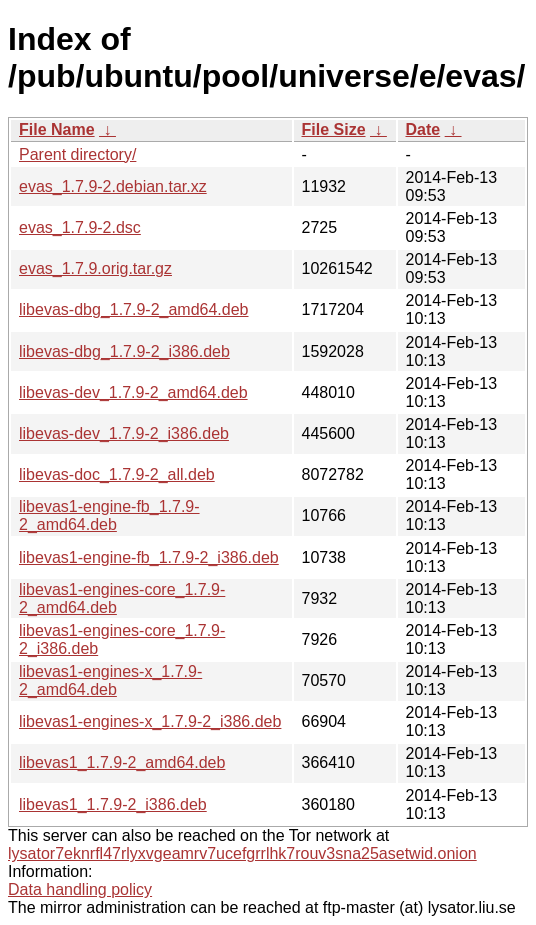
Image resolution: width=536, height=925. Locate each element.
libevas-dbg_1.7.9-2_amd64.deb (134, 309)
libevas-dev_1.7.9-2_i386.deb (124, 433)
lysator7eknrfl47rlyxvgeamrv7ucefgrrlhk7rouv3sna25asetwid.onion (242, 853)
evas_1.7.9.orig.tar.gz (95, 268)
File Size (334, 129)
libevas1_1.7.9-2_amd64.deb (122, 762)
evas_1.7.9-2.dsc (80, 227)
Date (423, 129)
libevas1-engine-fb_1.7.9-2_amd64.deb (109, 515)
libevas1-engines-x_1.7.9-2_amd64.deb (110, 680)
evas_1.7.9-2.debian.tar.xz (113, 186)
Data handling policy (80, 889)
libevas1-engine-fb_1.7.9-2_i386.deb (149, 557)
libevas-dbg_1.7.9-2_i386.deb (124, 351)
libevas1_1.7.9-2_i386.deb (113, 804)
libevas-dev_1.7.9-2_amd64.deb (133, 392)
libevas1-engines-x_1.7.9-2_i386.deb (150, 721)
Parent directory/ (77, 154)
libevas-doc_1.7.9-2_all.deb (117, 474)
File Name (57, 129)
